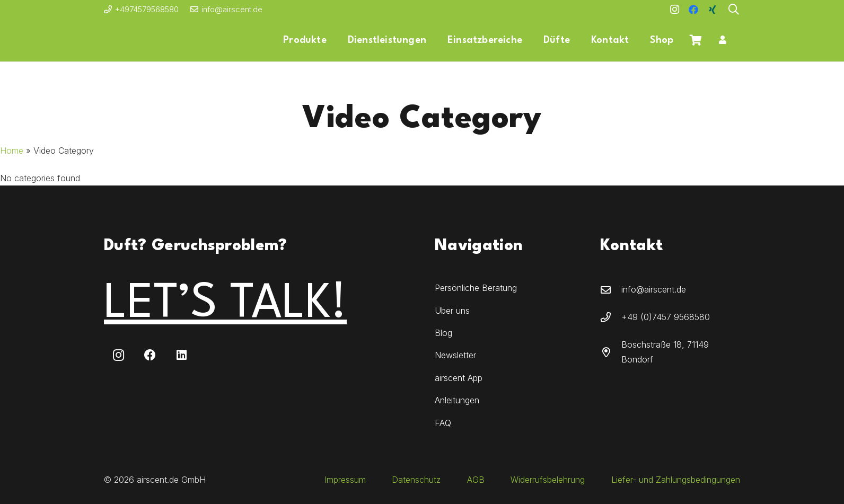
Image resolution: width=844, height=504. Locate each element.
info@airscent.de (654, 289)
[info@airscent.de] (611, 290)
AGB (476, 480)
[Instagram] (674, 10)
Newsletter (455, 355)
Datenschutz (416, 480)
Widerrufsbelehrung (548, 480)
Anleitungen (457, 400)
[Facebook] (693, 10)
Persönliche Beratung (476, 288)
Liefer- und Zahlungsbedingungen (676, 480)
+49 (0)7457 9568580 (666, 317)
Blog (443, 333)
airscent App (459, 378)
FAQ (443, 423)
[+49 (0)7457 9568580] (611, 317)
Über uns (452, 311)
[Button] (722, 41)
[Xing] (713, 10)
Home (12, 151)
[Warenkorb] (696, 40)
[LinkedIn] (182, 355)
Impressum (345, 480)
